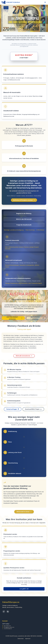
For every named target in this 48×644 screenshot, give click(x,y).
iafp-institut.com (7, 626)
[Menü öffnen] (45, 2)
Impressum (28, 639)
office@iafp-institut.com (9, 627)
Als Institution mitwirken (37, 319)
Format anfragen (13, 411)
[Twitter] (4, 612)
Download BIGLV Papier (33, 411)
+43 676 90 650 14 (8, 629)
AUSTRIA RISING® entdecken (14, 319)
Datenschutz (21, 639)
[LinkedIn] (8, 612)
